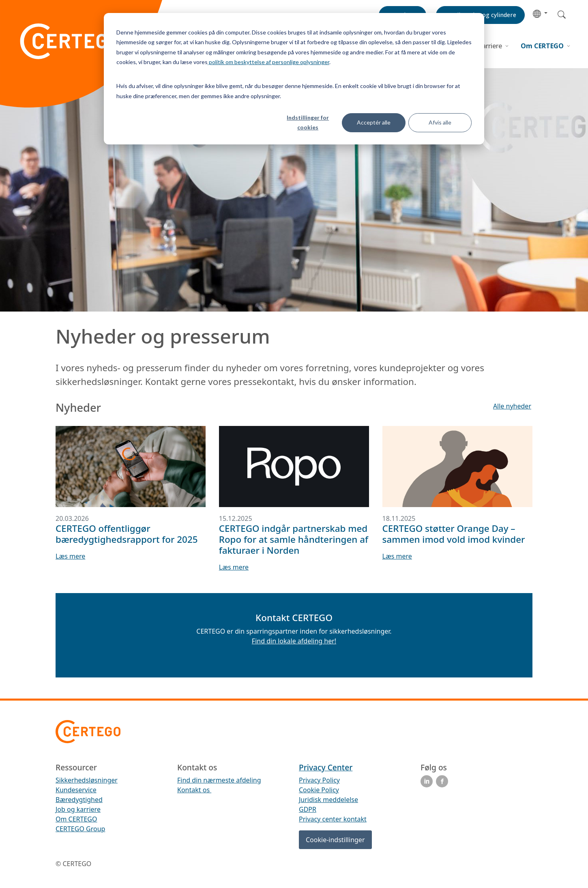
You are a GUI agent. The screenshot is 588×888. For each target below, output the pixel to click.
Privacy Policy (319, 780)
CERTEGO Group (80, 829)
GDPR (308, 809)
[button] (540, 13)
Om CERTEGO (543, 46)
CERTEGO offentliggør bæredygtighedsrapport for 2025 (127, 534)
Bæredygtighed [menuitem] (79, 800)
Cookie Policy (319, 790)
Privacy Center (326, 767)
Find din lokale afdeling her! (294, 641)
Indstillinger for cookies (308, 123)
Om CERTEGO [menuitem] (76, 819)
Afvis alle (440, 122)
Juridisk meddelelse (328, 800)
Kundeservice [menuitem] (76, 790)
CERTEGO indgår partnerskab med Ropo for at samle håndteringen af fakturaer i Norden (294, 539)
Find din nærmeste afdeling (219, 780)
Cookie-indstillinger (335, 840)
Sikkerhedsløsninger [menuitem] (87, 780)
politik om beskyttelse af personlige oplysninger (268, 62)
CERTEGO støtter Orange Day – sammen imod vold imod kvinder (454, 534)
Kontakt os (194, 790)
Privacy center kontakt (333, 819)
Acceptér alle (374, 122)
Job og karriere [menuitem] (78, 809)
